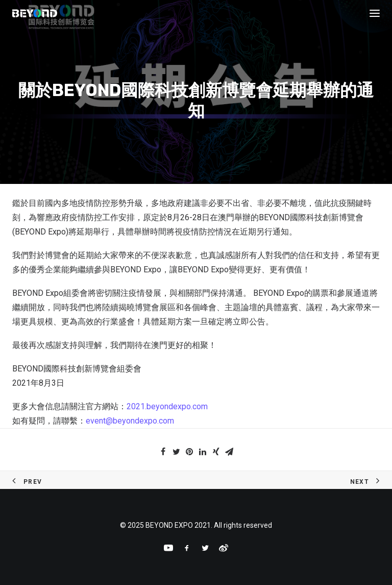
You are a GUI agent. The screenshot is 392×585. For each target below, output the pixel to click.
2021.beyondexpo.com (167, 406)
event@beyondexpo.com (130, 421)
